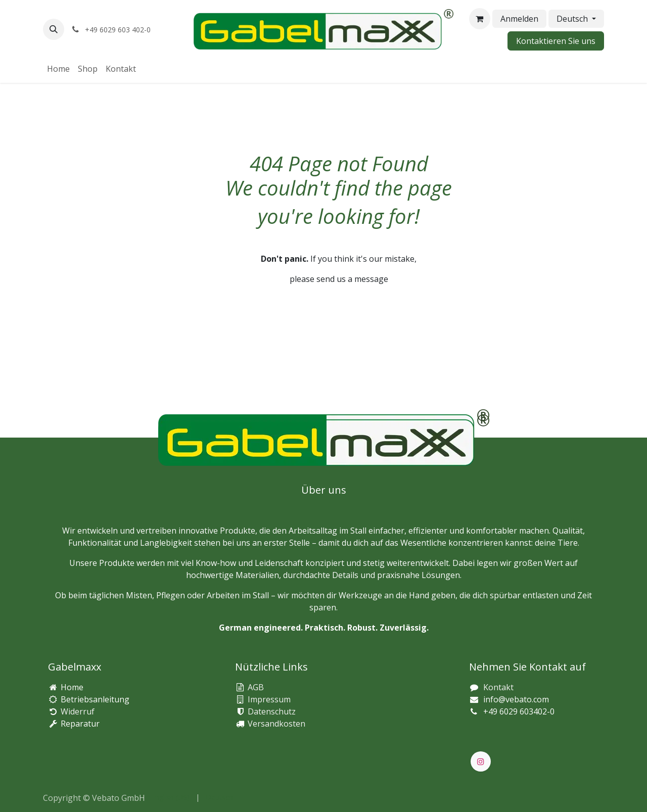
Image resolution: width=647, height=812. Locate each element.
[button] (54, 29)
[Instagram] (481, 761)
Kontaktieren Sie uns (556, 41)
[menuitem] (58, 69)
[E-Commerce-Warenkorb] (480, 19)
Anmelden (519, 19)
